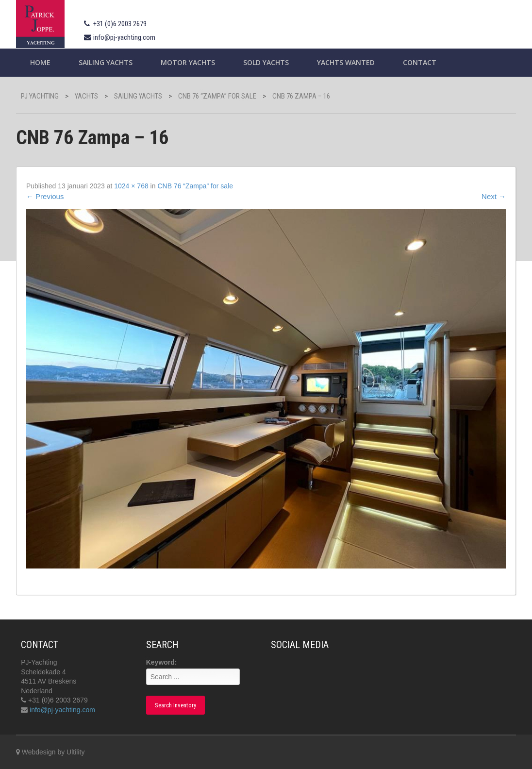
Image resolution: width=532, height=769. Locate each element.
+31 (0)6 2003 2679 (120, 24)
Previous (45, 196)
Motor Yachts (188, 62)
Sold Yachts (266, 62)
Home (40, 62)
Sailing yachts (106, 62)
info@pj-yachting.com (124, 37)
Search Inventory (175, 705)
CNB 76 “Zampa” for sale (195, 186)
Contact (420, 62)
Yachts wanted (346, 62)
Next (494, 196)
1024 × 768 (131, 186)
